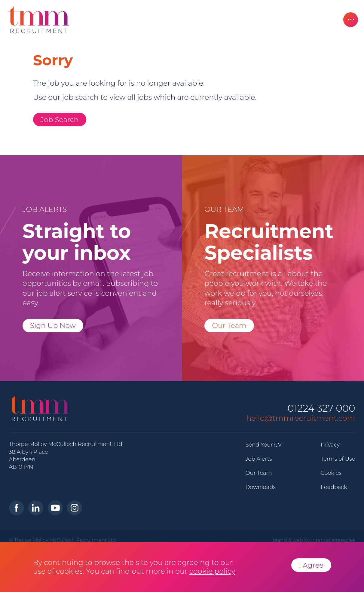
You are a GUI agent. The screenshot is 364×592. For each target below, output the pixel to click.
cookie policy (212, 571)
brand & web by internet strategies (314, 540)
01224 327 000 (321, 409)
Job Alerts (259, 459)
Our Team (229, 325)
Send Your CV (264, 445)
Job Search (60, 119)
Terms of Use (338, 459)
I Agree (311, 565)
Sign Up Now (53, 325)
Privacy (330, 445)
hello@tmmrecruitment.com (301, 418)
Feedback (334, 487)
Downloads (261, 487)
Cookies (331, 473)
